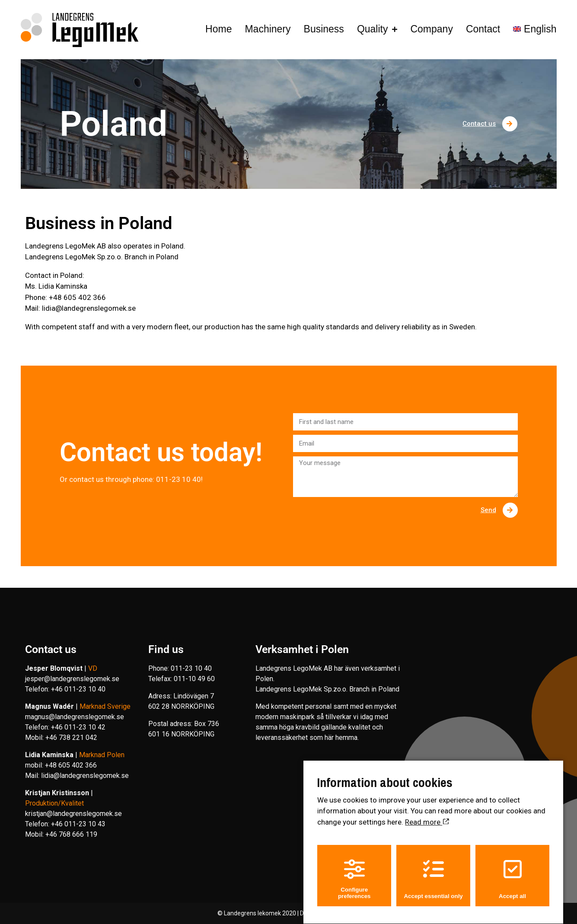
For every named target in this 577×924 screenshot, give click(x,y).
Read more (427, 815)
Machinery (268, 29)
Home (218, 29)
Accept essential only (433, 872)
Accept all (512, 872)
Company (431, 29)
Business (324, 29)
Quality (373, 29)
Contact (483, 29)
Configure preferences (354, 872)
